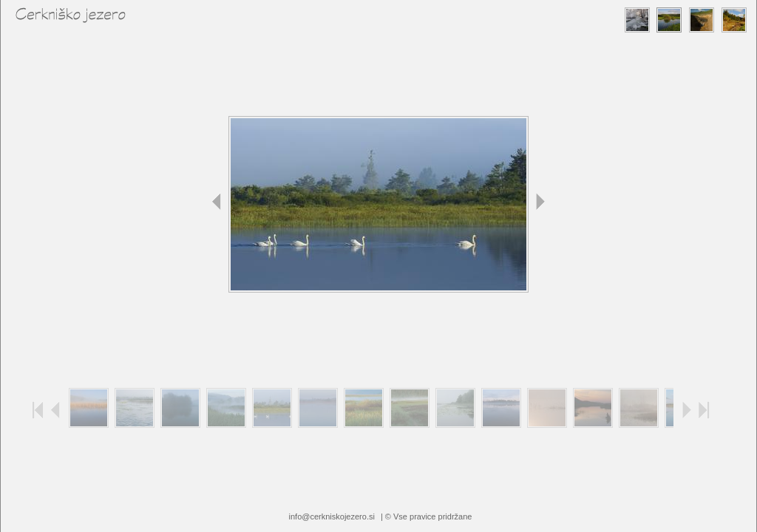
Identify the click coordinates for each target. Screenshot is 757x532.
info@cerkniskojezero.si (332, 516)
